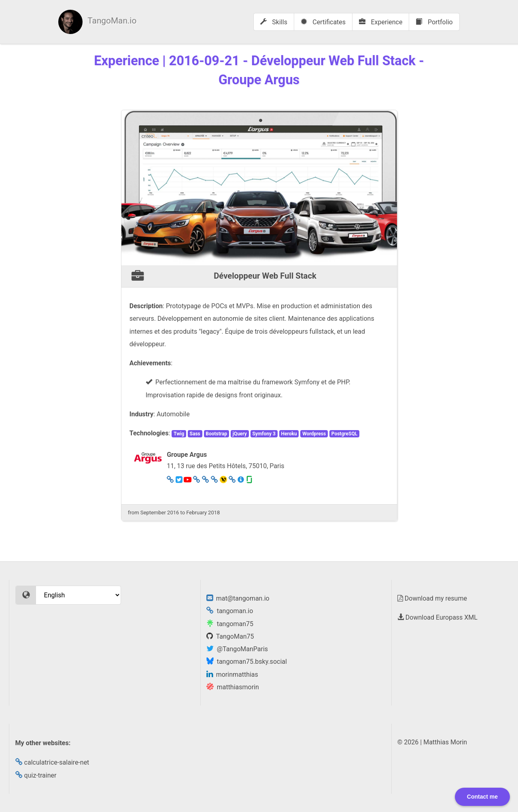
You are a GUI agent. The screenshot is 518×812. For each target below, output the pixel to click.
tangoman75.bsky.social (247, 662)
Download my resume (432, 598)
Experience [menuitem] (381, 22)
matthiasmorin (233, 687)
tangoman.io (230, 611)
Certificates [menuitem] (323, 22)
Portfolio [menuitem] (434, 22)
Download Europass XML (437, 617)
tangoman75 (230, 624)
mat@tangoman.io (238, 598)
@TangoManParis (237, 649)
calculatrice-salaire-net (52, 762)
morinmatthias (232, 675)
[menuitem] (97, 22)
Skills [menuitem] (274, 22)
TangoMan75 (230, 636)
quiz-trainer (36, 775)
